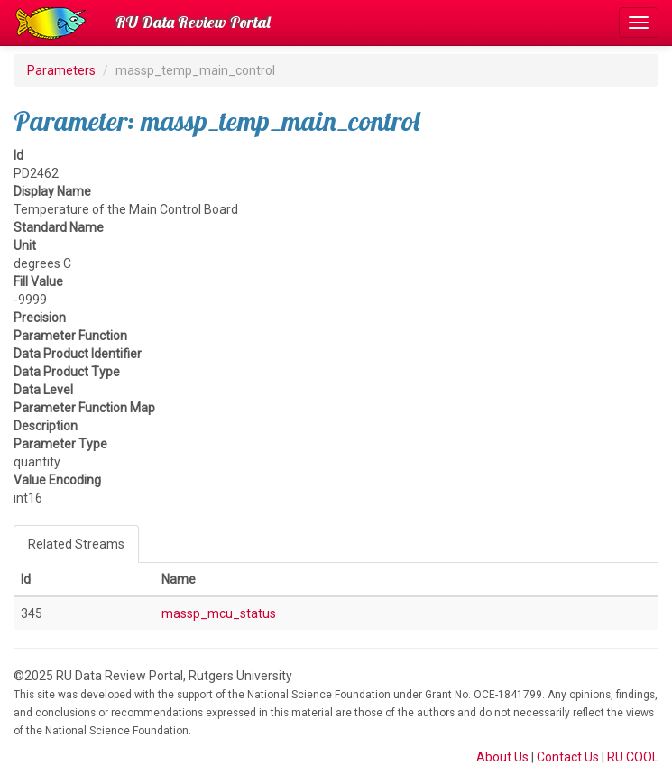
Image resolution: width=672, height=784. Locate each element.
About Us (502, 757)
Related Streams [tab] (76, 544)
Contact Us (568, 757)
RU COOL (633, 757)
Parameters (61, 70)
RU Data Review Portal (193, 22)
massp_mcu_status (219, 613)
